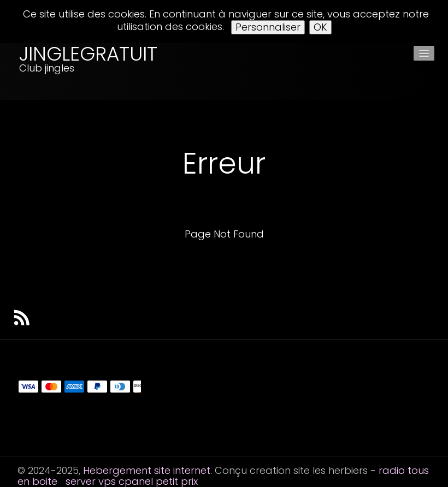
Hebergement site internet (147, 470)
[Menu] (424, 53)
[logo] (61, 72)
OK (320, 27)
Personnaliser (268, 27)
